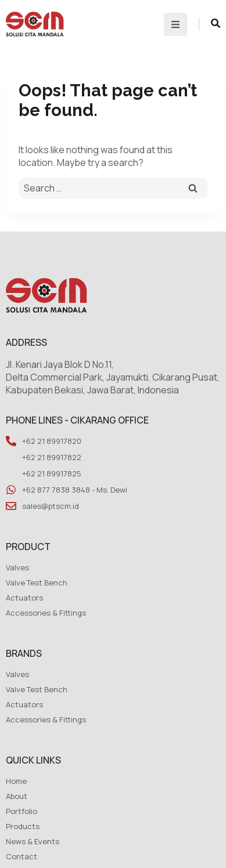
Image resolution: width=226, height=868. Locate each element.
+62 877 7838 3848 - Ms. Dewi (75, 490)
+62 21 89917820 (52, 441)
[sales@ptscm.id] (11, 506)
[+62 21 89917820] (11, 441)
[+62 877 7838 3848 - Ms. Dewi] (11, 490)
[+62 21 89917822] (11, 457)
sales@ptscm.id (51, 506)
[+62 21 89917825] (11, 473)
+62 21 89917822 (52, 457)
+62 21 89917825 (52, 473)
